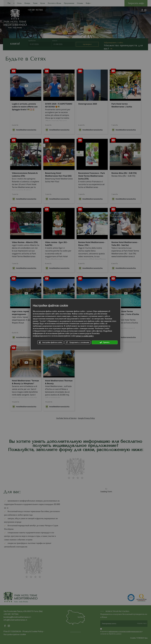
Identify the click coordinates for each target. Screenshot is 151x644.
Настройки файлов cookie (50, 342)
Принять (105, 342)
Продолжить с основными (78, 342)
